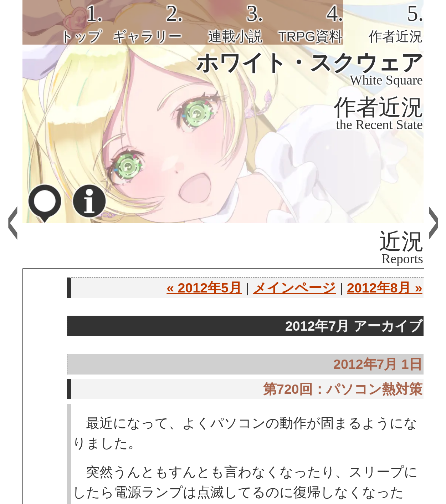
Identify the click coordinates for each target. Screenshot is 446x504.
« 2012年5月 (204, 288)
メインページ (294, 288)
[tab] (63, 22)
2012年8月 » (385, 288)
